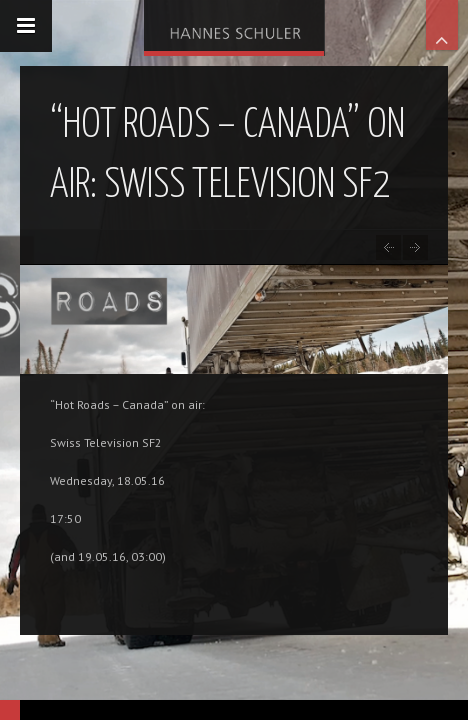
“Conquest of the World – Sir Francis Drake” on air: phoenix (388, 247)
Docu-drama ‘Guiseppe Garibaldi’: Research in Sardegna (415, 247)
